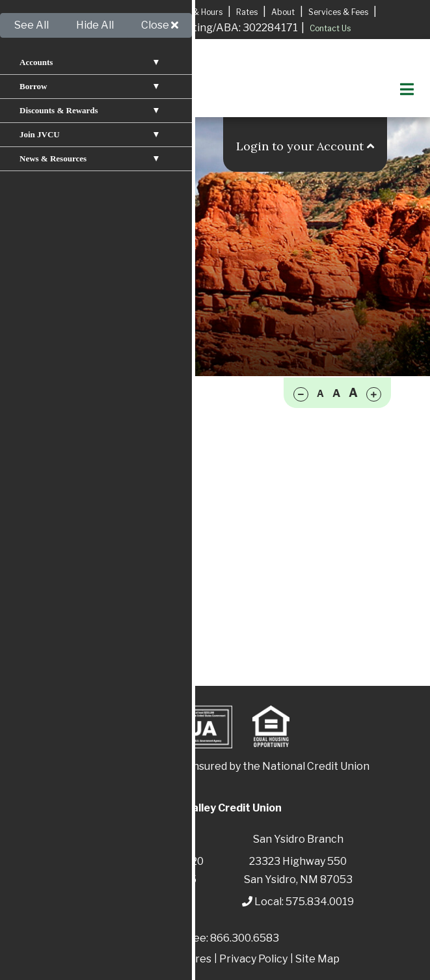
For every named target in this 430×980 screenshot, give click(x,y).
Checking (74, 438)
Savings (69, 416)
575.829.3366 (154, 902)
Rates (247, 12)
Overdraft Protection (103, 505)
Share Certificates (95, 549)
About (283, 12)
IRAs (61, 527)
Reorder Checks (89, 483)
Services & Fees (338, 12)
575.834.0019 (320, 902)
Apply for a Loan (97, 11)
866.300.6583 (245, 938)
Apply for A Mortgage (120, 28)
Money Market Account (109, 460)
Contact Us (330, 28)
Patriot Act (119, 959)
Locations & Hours (188, 12)
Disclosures (183, 959)
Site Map (317, 959)
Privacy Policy (253, 959)
